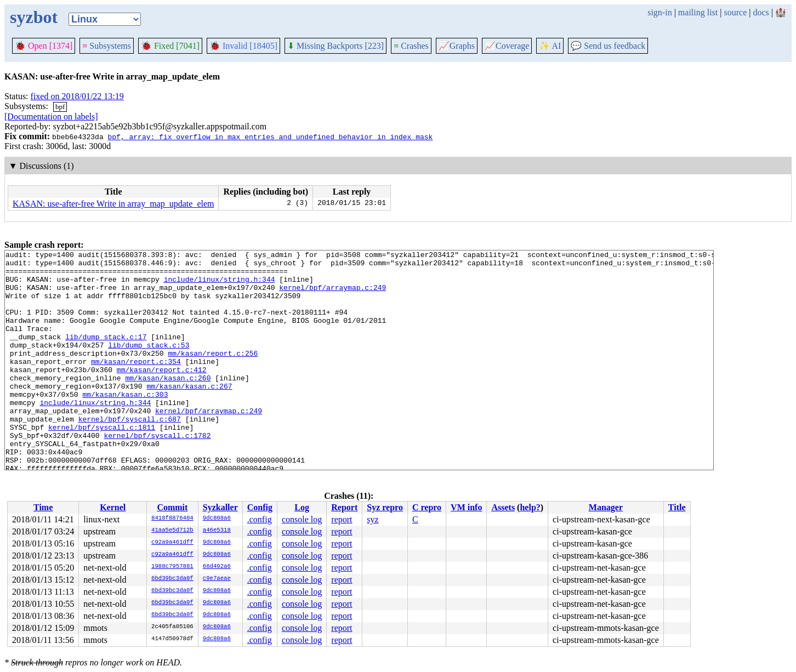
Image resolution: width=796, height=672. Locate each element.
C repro (427, 507)
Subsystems (107, 46)
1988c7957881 (172, 567)
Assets (503, 507)
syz (373, 519)
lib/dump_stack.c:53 (149, 365)
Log (302, 507)
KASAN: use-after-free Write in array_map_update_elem (113, 204)
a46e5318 (217, 531)
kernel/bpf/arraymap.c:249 (332, 295)
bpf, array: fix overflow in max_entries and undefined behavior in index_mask (270, 136)
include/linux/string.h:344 (220, 286)
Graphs (457, 46)
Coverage (507, 46)
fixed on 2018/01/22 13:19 (77, 96)
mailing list (698, 12)
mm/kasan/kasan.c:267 (189, 414)
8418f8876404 (172, 519)
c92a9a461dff (172, 543)
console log (302, 519)
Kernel (113, 507)
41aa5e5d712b (172, 531)
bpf (60, 107)
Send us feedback (608, 46)
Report (344, 507)
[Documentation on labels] (51, 116)
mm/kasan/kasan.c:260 (168, 404)
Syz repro (385, 507)
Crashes (411, 46)
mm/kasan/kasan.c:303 (125, 424)
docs (761, 12)
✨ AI (550, 46)
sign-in (659, 12)
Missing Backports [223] (336, 46)
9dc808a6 (217, 519)
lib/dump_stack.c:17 (106, 355)
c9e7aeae (217, 579)
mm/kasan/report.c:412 (162, 394)
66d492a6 (217, 567)
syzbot (34, 17)
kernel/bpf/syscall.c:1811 (102, 463)
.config (260, 519)
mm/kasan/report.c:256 (213, 374)
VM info (466, 507)
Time (43, 507)
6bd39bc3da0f (172, 579)
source (736, 12)
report (342, 519)
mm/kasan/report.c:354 (136, 384)
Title (677, 507)
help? (530, 507)
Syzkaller (220, 507)
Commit (172, 507)
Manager (606, 507)
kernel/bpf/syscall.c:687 (130, 453)
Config (260, 507)
